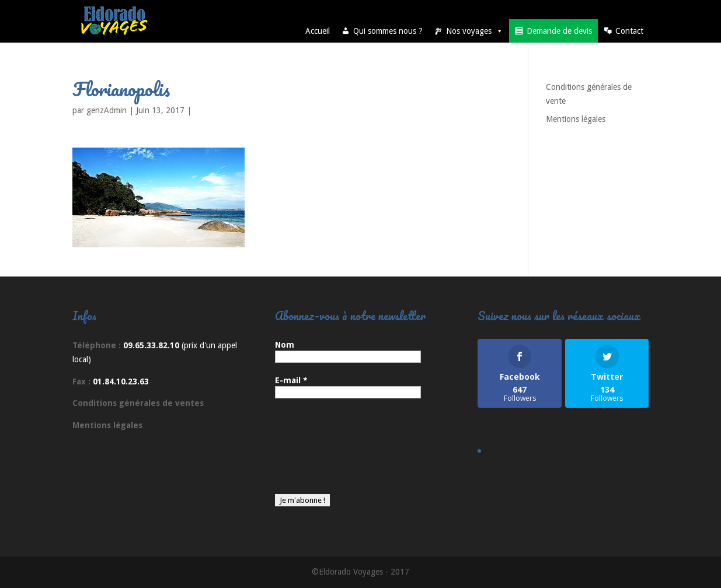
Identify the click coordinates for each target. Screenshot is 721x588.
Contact (629, 31)
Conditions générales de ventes (138, 403)
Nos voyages (475, 31)
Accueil (318, 31)
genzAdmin (107, 110)
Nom (285, 345)
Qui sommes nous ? (388, 31)
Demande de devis (559, 31)
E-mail (291, 380)
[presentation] (323, 452)
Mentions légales (576, 119)
